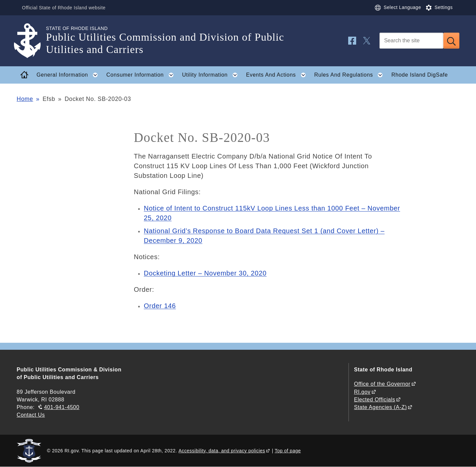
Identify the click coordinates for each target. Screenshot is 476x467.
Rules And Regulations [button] (351, 75)
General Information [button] (69, 75)
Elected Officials (374, 400)
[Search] (411, 41)
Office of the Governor (382, 384)
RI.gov (362, 392)
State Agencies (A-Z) (380, 407)
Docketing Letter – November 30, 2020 (205, 273)
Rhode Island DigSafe (420, 75)
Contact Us (31, 415)
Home (25, 99)
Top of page (288, 451)
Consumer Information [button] (142, 75)
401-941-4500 (62, 407)
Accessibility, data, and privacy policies (222, 451)
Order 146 (160, 306)
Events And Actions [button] (278, 75)
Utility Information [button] (212, 75)
